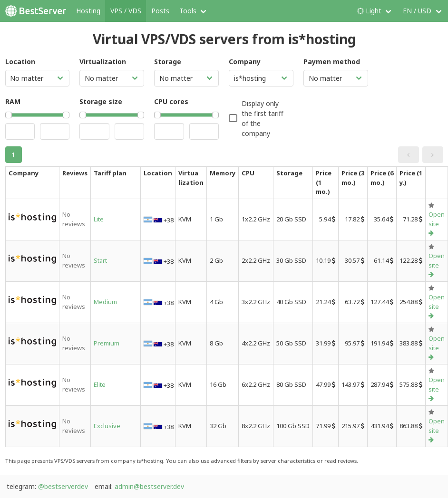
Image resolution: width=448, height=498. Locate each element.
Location (20, 62)
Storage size (101, 101)
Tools (188, 11)
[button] (409, 155)
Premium (107, 343)
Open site (437, 223)
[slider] (9, 115)
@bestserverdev (63, 486)
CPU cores (171, 101)
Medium (105, 302)
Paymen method (332, 62)
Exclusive (107, 426)
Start (100, 260)
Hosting (88, 11)
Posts (160, 11)
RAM (13, 101)
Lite (99, 219)
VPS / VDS (126, 11)
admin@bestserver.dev (149, 486)
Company (245, 62)
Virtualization (103, 62)
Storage (168, 62)
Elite (100, 384)
